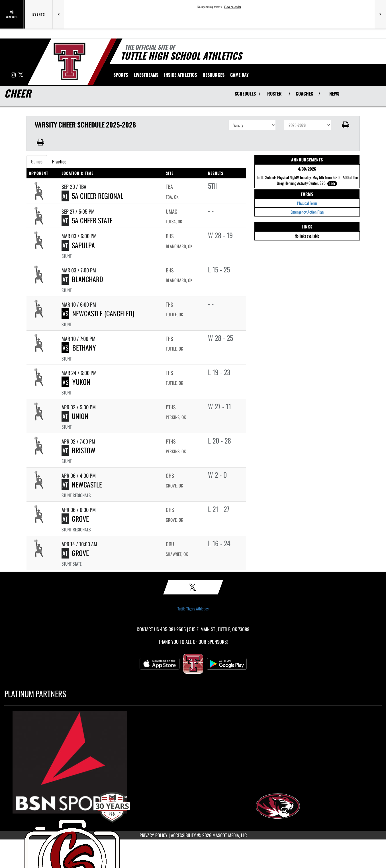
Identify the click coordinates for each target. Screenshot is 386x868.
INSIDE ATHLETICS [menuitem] (180, 75)
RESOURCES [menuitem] (214, 75)
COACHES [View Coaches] (304, 94)
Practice (59, 161)
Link (332, 184)
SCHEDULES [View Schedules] (245, 94)
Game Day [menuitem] (239, 75)
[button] (345, 125)
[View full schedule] (12, 14)
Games (37, 161)
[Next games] (380, 14)
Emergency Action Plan (307, 212)
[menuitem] (146, 75)
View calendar (233, 7)
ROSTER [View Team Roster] (274, 94)
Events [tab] (39, 14)
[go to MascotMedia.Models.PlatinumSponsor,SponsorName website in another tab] (193, 762)
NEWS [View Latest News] (334, 94)
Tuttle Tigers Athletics (193, 609)
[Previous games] (58, 14)
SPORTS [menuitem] (121, 75)
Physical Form (307, 203)
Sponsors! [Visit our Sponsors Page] (217, 642)
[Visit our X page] (21, 75)
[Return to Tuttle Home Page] (69, 61)
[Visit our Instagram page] (14, 75)
